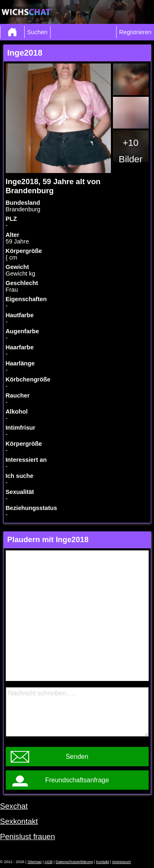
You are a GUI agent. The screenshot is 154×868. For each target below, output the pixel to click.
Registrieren (135, 32)
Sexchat (14, 806)
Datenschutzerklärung (75, 862)
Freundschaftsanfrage (77, 780)
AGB (48, 862)
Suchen (37, 32)
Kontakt (103, 862)
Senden (77, 757)
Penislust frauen (28, 836)
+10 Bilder (131, 151)
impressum (122, 862)
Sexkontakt (19, 821)
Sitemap (34, 862)
